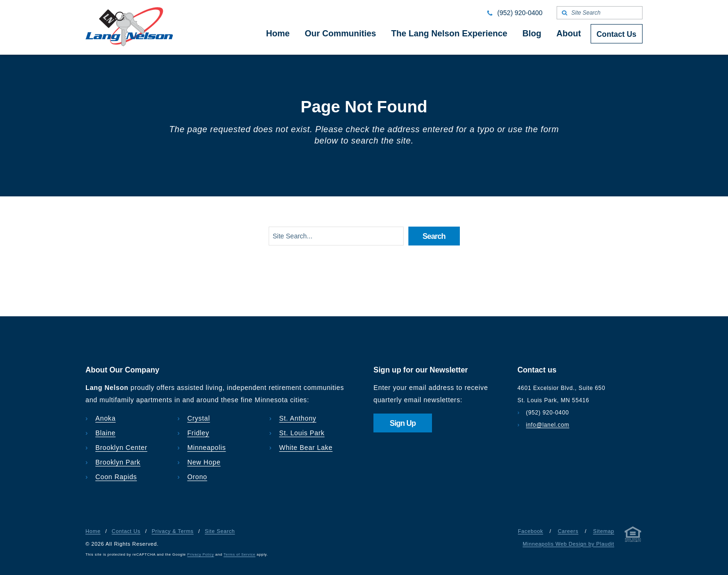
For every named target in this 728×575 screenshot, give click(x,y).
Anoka (106, 418)
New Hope (204, 462)
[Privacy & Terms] (633, 536)
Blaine (106, 433)
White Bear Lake (306, 448)
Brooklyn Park (118, 462)
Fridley (199, 433)
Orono (197, 477)
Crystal (199, 418)
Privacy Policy (201, 554)
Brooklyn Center (121, 448)
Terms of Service (240, 554)
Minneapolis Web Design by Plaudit (568, 544)
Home (93, 531)
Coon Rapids (116, 477)
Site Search (220, 531)
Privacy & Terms (173, 531)
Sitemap (604, 531)
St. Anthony (298, 418)
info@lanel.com (548, 425)
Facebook (530, 531)
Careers (568, 531)
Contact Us (126, 531)
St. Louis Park (302, 433)
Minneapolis (207, 448)
